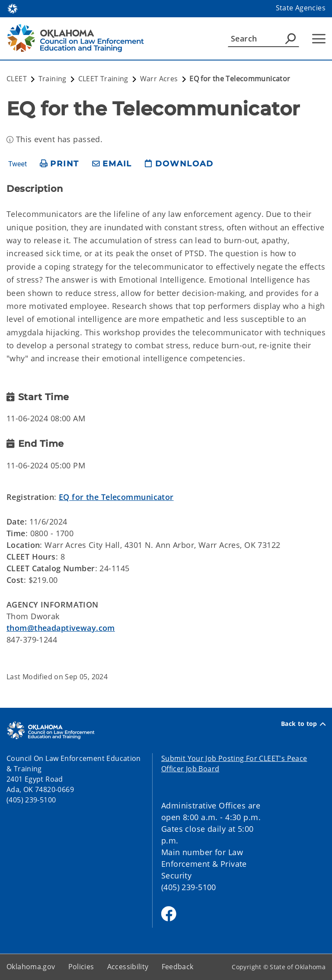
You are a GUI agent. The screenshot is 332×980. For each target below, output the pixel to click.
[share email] (112, 164)
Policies (81, 967)
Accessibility (128, 967)
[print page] (59, 164)
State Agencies (301, 8)
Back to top (303, 724)
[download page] (179, 164)
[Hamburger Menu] (319, 39)
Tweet (18, 164)
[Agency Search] (290, 38)
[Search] (263, 38)
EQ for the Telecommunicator (116, 497)
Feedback (178, 967)
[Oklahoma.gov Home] (13, 8)
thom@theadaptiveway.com (61, 628)
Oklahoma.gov (31, 967)
